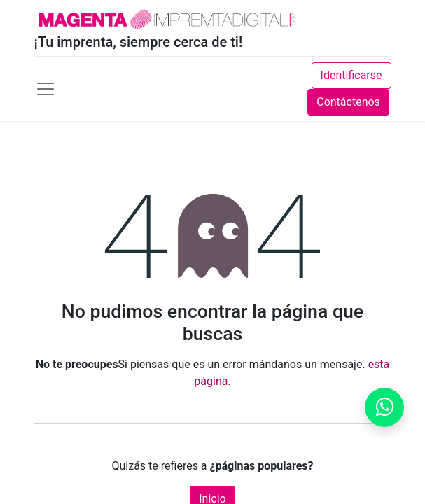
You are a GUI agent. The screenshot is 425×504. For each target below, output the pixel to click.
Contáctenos (348, 102)
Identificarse (351, 75)
